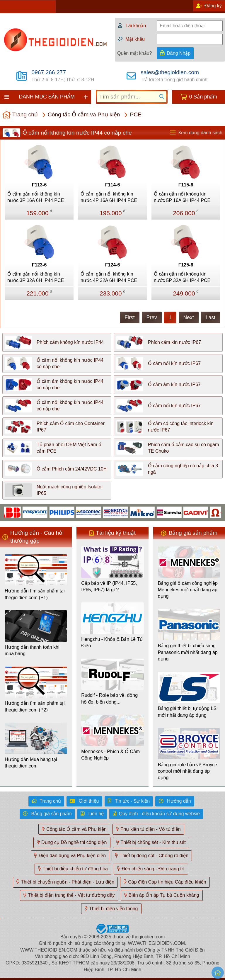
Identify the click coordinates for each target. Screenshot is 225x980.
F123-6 (39, 265)
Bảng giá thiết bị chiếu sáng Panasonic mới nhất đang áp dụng (188, 652)
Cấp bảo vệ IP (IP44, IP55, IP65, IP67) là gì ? (109, 586)
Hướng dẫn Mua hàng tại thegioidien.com (31, 763)
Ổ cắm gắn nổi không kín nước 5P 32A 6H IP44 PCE (182, 277)
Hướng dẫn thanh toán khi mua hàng (32, 650)
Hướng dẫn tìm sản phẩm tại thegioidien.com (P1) (35, 594)
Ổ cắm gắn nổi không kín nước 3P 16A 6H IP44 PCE (36, 197)
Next (189, 317)
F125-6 (186, 265)
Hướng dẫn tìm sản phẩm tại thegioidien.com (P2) (35, 706)
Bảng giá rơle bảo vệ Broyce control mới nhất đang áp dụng (187, 771)
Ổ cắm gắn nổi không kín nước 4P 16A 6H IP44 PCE (109, 197)
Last (210, 317)
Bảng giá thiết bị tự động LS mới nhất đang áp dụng (187, 712)
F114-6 (113, 185)
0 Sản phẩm (203, 97)
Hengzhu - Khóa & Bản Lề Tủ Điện (112, 642)
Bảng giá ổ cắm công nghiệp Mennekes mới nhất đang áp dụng (188, 590)
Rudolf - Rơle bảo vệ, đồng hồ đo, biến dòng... (109, 698)
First (129, 317)
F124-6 (113, 265)
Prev (152, 317)
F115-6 (186, 185)
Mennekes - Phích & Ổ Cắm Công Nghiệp (110, 755)
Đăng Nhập (179, 53)
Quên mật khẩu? (135, 53)
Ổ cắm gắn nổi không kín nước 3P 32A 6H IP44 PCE (36, 277)
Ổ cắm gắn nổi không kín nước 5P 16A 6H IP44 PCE (182, 197)
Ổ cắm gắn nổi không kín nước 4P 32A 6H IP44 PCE (109, 277)
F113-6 (39, 185)
